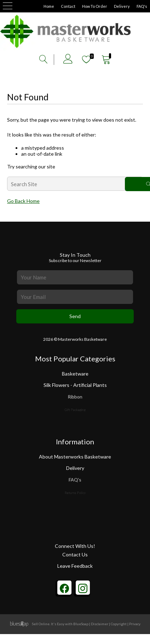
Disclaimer (100, 624)
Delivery (122, 6)
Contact (68, 6)
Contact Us (75, 554)
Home (49, 6)
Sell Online (41, 624)
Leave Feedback (75, 566)
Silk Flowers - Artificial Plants (75, 385)
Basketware (75, 374)
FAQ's (142, 6)
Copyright (119, 624)
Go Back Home (23, 201)
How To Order (95, 6)
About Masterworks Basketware (75, 457)
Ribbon (75, 398)
